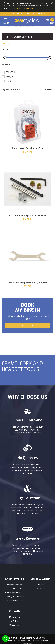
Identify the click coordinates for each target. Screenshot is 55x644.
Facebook (15, 617)
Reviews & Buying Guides (15, 589)
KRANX (9, 81)
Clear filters (7, 43)
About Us (40, 585)
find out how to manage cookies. (23, 8)
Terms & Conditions (15, 600)
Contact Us (40, 589)
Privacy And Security (15, 596)
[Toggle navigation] (5, 21)
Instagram (15, 625)
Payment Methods (15, 585)
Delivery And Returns (15, 593)
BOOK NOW (28, 326)
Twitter (15, 621)
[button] (12, 90)
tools (8, 26)
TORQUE (10, 77)
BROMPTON (11, 72)
